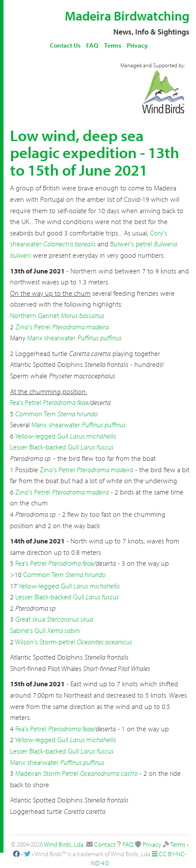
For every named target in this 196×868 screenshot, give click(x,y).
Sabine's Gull (28, 630)
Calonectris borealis (70, 244)
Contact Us (65, 45)
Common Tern (36, 414)
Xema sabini (64, 630)
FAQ (92, 45)
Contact (105, 844)
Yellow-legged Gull (42, 436)
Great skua (30, 619)
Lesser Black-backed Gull (44, 447)
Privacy (137, 45)
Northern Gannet (35, 315)
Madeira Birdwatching (127, 16)
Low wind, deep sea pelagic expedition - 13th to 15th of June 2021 (95, 152)
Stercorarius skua (70, 619)
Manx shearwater (51, 338)
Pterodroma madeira (80, 327)
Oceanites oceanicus (105, 642)
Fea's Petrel (26, 402)
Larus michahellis (93, 436)
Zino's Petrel (33, 327)
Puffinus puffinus (100, 338)
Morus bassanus (83, 315)
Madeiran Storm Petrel (47, 773)
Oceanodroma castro (109, 773)
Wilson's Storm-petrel (45, 642)
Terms (113, 45)
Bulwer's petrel (131, 244)
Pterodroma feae (66, 402)
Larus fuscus (97, 447)
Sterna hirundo (78, 414)
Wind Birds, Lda (64, 844)
